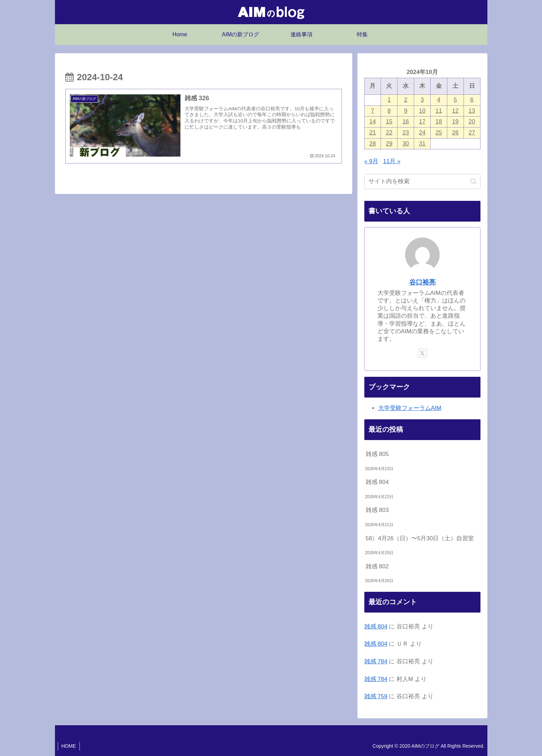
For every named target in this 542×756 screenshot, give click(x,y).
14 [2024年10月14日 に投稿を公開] (372, 122)
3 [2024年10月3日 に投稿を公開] (422, 100)
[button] (473, 181)
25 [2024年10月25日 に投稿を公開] (439, 133)
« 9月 (371, 161)
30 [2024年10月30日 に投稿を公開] (406, 144)
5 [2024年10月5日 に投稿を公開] (455, 100)
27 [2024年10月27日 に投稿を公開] (472, 133)
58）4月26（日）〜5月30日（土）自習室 (420, 538)
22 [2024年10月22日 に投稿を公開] (389, 133)
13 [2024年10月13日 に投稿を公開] (472, 111)
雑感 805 (377, 454)
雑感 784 (376, 661)
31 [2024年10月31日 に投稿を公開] (422, 144)
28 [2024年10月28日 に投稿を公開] (372, 144)
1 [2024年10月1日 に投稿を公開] (389, 100)
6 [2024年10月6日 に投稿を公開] (472, 100)
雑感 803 (377, 510)
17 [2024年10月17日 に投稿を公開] (422, 122)
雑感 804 (377, 482)
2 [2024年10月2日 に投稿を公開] (406, 100)
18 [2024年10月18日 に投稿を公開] (439, 122)
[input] (422, 181)
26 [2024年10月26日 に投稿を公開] (455, 133)
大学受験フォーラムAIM (410, 408)
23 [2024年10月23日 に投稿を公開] (406, 133)
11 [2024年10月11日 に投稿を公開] (439, 111)
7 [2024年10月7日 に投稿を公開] (372, 111)
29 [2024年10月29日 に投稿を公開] (389, 144)
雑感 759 (376, 696)
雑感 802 (377, 566)
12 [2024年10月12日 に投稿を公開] (455, 111)
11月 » (392, 161)
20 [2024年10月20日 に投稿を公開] (472, 122)
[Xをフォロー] (422, 353)
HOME (69, 746)
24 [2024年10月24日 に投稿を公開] (422, 133)
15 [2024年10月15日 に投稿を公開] (389, 122)
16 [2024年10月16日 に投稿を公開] (406, 122)
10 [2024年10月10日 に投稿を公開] (422, 111)
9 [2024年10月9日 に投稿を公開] (406, 111)
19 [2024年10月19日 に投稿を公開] (455, 122)
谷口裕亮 (422, 282)
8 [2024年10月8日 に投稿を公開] (389, 111)
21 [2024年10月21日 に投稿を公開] (372, 133)
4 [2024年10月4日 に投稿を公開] (439, 100)
